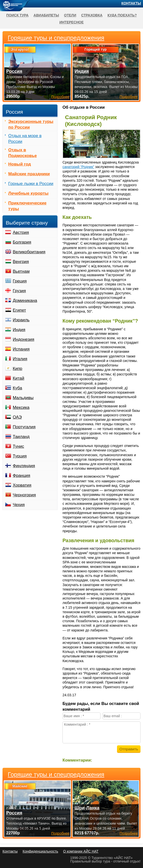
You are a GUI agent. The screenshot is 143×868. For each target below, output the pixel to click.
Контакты (131, 3)
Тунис (18, 446)
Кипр (17, 369)
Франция (21, 476)
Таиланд (21, 437)
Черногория (24, 495)
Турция (20, 456)
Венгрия (21, 262)
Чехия (19, 505)
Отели (70, 15)
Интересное (71, 22)
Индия (19, 330)
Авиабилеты (46, 15)
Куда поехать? (122, 15)
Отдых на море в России (25, 139)
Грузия (19, 291)
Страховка (92, 15)
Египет (19, 310)
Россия (14, 813)
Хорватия (22, 485)
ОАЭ (17, 417)
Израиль (21, 320)
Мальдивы (23, 398)
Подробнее (60, 833)
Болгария (22, 242)
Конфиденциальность (40, 851)
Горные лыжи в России (31, 184)
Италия (20, 359)
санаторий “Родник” (78, 167)
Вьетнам (21, 271)
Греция (20, 281)
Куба (17, 388)
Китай (18, 378)
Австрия (21, 232)
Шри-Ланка (87, 808)
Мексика (21, 407)
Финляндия (24, 466)
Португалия (24, 427)
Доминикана (25, 301)
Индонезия (23, 339)
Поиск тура (17, 15)
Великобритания (29, 252)
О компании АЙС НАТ (81, 851)
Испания (21, 349)
